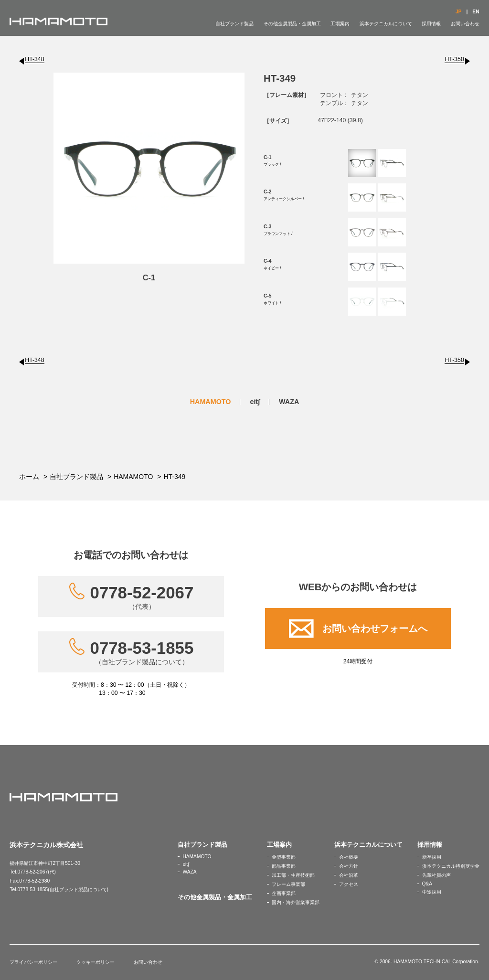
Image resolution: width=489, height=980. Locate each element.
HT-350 (454, 59)
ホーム (29, 477)
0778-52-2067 (142, 597)
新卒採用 (432, 857)
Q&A (427, 884)
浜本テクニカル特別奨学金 (451, 866)
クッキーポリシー (96, 962)
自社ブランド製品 (234, 24)
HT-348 (34, 59)
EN (476, 12)
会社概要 (349, 857)
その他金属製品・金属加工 (292, 24)
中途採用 (432, 892)
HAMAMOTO (211, 402)
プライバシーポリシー (33, 962)
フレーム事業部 (288, 884)
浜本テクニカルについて (386, 24)
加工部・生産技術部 (293, 875)
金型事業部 (284, 857)
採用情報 (431, 24)
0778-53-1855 (142, 652)
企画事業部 (284, 893)
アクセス (349, 884)
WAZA (289, 402)
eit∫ (255, 402)
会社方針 (349, 866)
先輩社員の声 (436, 875)
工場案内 (340, 24)
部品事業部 (284, 866)
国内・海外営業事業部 (296, 902)
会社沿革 (349, 875)
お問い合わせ (465, 24)
